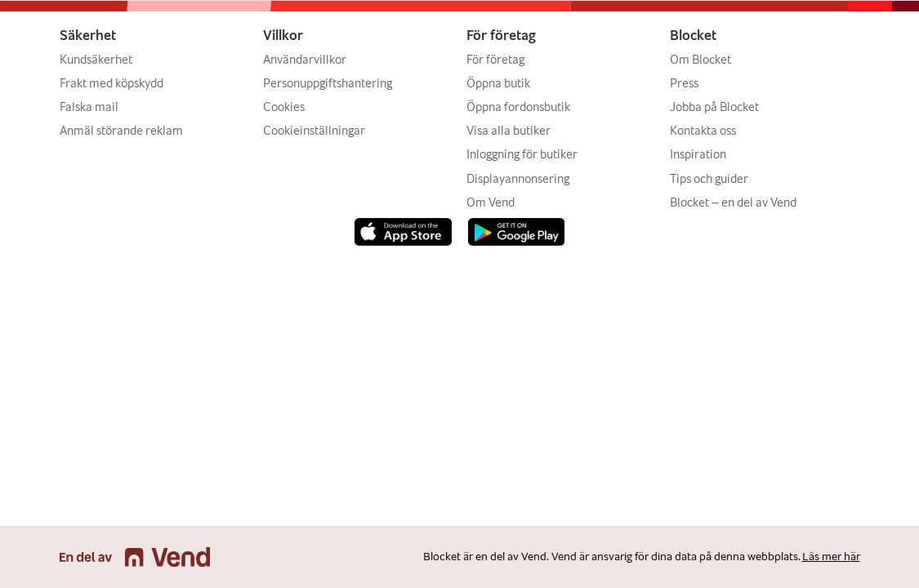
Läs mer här (831, 557)
